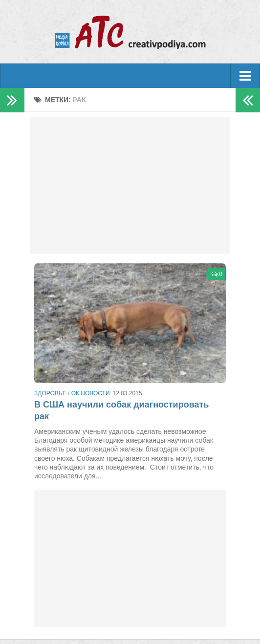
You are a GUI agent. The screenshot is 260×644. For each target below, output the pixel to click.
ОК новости (91, 393)
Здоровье (50, 393)
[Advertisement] (130, 185)
